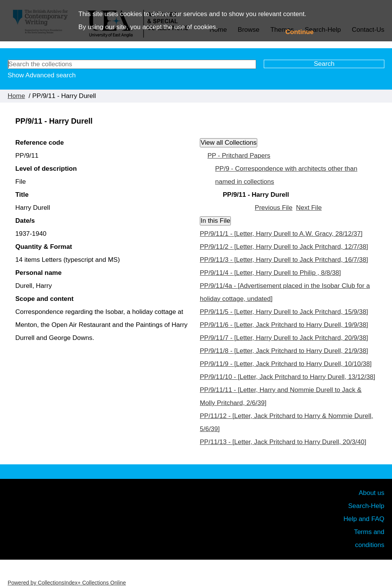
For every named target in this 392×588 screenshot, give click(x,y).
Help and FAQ (364, 519)
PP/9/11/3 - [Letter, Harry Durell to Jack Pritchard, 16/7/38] (284, 260)
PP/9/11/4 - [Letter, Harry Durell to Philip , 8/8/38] (270, 273)
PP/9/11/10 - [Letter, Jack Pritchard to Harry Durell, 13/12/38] (287, 377)
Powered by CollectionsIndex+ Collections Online (67, 583)
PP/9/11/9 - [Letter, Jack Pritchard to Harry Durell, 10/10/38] (286, 364)
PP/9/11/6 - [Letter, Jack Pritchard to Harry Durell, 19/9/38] (284, 325)
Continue (300, 32)
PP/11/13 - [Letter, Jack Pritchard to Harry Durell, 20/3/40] (283, 442)
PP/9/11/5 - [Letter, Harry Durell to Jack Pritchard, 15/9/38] (284, 312)
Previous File (274, 208)
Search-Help (367, 506)
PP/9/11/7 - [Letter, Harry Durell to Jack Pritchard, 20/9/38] (284, 338)
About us (372, 493)
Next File (309, 208)
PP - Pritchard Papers (239, 156)
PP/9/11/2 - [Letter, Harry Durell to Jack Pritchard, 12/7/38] (284, 247)
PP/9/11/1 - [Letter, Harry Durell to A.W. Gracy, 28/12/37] (281, 234)
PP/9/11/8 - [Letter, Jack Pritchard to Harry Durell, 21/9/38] (284, 351)
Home (16, 96)
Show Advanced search (42, 75)
